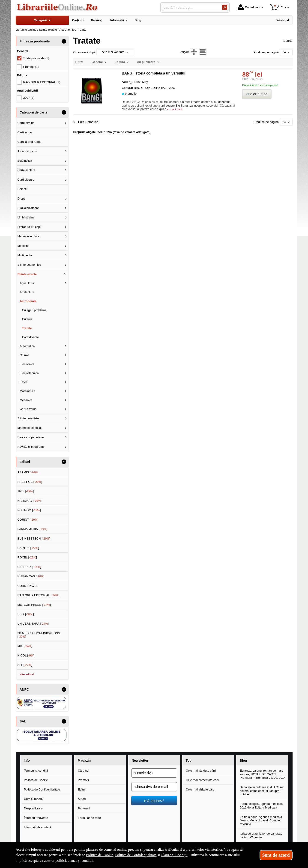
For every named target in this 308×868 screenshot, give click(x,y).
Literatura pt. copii (29, 227)
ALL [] (25, 665)
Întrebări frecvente (36, 818)
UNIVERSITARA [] (33, 624)
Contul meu (249, 7)
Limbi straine (26, 217)
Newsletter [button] (140, 761)
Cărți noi (84, 771)
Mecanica (26, 400)
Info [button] (27, 761)
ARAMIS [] (28, 472)
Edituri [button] (25, 462)
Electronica (27, 364)
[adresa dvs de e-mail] (154, 787)
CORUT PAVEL (28, 586)
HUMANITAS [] (31, 576)
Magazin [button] (84, 761)
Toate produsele (36, 58)
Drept (21, 198)
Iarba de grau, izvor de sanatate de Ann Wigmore (261, 835)
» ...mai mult (174, 109)
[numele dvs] (154, 773)
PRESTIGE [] (30, 482)
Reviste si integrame (31, 447)
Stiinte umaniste (28, 418)
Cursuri (27, 319)
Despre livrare (33, 808)
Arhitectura (27, 292)
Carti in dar (25, 132)
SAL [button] (23, 721)
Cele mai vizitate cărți (200, 789)
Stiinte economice (29, 265)
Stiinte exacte (27, 274)
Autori (82, 799)
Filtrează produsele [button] (35, 41)
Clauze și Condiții (174, 855)
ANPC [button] (24, 689)
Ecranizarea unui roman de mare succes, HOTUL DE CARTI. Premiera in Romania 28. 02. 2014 (263, 774)
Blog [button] (243, 761)
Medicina (23, 246)
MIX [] (25, 646)
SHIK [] (26, 614)
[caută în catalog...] (190, 7)
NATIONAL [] (29, 501)
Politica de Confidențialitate (42, 789)
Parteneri (84, 808)
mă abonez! (154, 801)
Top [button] (189, 761)
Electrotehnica (29, 373)
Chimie (24, 355)
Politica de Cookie (36, 780)
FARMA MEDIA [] (32, 529)
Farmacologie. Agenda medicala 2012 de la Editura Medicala (261, 806)
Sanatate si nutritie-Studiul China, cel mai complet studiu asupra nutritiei (262, 791)
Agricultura (27, 283)
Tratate (27, 328)
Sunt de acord (276, 855)
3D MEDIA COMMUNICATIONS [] (39, 635)
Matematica (27, 391)
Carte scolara (26, 170)
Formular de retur (90, 818)
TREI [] (25, 491)
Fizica (24, 382)
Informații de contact (37, 827)
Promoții (84, 780)
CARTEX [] (28, 548)
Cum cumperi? (34, 799)
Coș (278, 7)
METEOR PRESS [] (34, 605)
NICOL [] (26, 655)
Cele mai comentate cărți (203, 780)
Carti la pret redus (29, 142)
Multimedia (25, 255)
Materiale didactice (30, 428)
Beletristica (25, 161)
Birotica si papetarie (30, 437)
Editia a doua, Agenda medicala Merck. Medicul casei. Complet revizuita (261, 820)
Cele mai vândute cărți (201, 771)
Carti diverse (26, 180)
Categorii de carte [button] (34, 112)
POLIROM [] (29, 510)
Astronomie (28, 301)
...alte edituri (25, 674)
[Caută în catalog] (225, 7)
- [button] (64, 41)
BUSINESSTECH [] (34, 538)
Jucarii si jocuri (27, 151)
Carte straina (26, 123)
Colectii (22, 189)
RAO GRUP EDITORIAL (42, 82)
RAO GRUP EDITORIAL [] (38, 595)
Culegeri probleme (34, 310)
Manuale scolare (28, 236)
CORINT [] (28, 520)
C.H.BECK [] (29, 567)
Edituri (82, 789)
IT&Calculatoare (28, 208)
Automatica (27, 346)
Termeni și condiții (36, 771)
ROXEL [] (27, 557)
